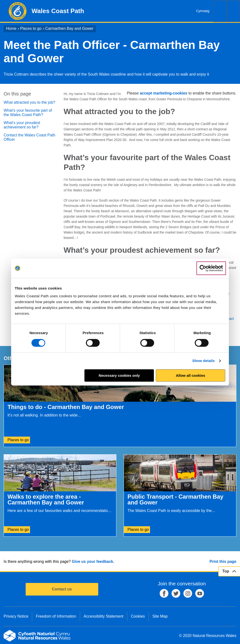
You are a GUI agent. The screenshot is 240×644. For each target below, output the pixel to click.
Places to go (31, 28)
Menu (233, 11)
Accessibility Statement (104, 616)
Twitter (176, 593)
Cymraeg (203, 11)
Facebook (164, 593)
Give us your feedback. (93, 562)
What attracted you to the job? (29, 102)
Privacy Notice (16, 616)
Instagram (188, 593)
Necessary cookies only (119, 375)
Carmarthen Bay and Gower (69, 28)
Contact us (62, 589)
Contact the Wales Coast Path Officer (30, 137)
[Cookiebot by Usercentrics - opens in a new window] (211, 268)
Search (220, 11)
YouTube (200, 593)
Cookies (138, 616)
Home (11, 28)
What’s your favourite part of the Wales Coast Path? (28, 113)
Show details (204, 361)
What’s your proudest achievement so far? (22, 125)
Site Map (160, 616)
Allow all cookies (191, 375)
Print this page (223, 562)
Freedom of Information (56, 616)
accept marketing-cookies (164, 93)
